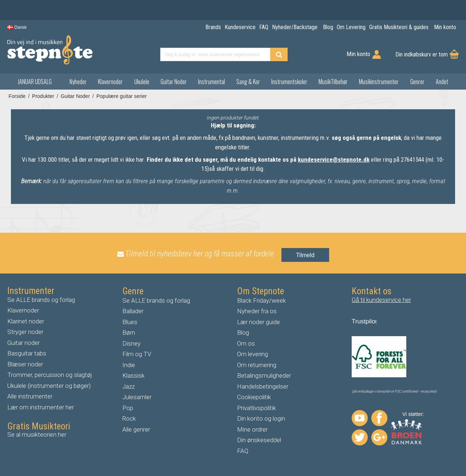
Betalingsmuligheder (264, 375)
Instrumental (212, 82)
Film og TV (137, 354)
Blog (243, 333)
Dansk (17, 27)
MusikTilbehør (333, 82)
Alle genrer (136, 429)
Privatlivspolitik (256, 408)
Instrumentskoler (289, 82)
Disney (131, 343)
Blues (130, 322)
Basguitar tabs (27, 353)
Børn (129, 333)
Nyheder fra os (257, 311)
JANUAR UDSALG (35, 82)
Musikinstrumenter (379, 82)
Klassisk (133, 375)
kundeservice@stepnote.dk (334, 160)
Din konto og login (261, 418)
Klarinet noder (26, 321)
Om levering (252, 354)
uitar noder (25, 343)
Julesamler (137, 397)
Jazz (129, 386)
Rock (129, 418)
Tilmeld (305, 255)
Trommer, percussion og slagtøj (50, 375)
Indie (129, 365)
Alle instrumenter (30, 396)
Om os (246, 343)
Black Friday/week (261, 300)
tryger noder (27, 332)
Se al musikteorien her (37, 434)
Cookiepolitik (254, 397)
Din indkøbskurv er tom (422, 54)
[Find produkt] (279, 54)
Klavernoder (110, 82)
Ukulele (142, 82)
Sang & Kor (248, 82)
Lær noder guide (258, 322)
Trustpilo (364, 321)
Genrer (417, 82)
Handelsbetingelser (263, 386)
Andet (442, 82)
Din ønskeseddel (259, 440)
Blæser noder (25, 364)
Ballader (133, 311)
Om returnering (257, 365)
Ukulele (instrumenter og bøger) (49, 386)
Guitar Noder (174, 82)
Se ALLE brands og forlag (41, 300)
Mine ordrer (252, 429)
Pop (128, 408)
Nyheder (78, 82)
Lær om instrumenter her (41, 407)
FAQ (243, 451)
